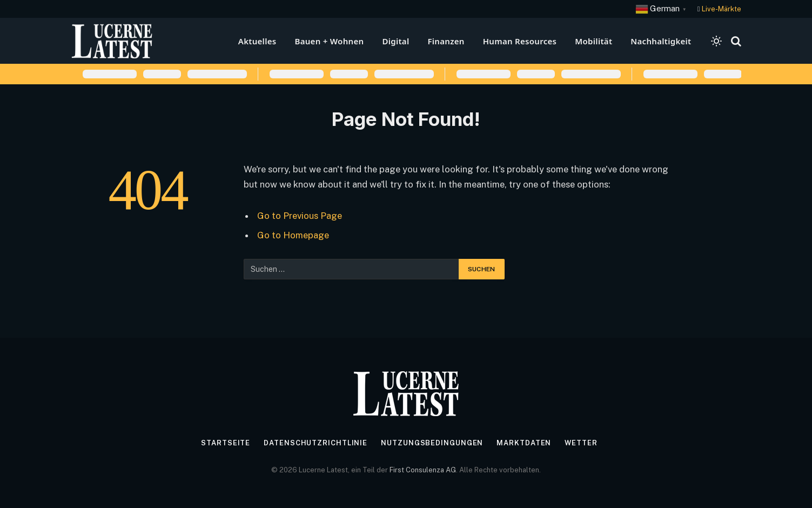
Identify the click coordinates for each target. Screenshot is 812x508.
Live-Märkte (722, 9)
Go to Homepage (293, 235)
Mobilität (593, 41)
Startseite (225, 443)
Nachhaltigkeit (661, 41)
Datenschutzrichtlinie (316, 443)
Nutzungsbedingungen (432, 443)
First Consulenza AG (423, 470)
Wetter (581, 443)
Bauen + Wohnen (329, 41)
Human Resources (520, 41)
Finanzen (446, 41)
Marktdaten (524, 443)
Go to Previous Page (300, 216)
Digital (395, 41)
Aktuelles (257, 41)
